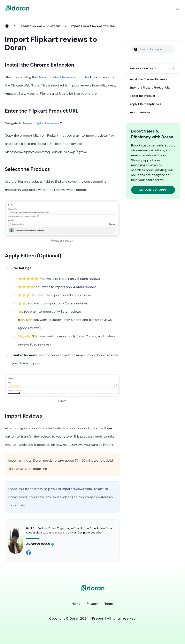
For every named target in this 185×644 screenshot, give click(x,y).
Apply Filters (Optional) (145, 104)
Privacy (92, 604)
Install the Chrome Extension (149, 79)
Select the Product (142, 96)
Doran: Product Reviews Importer (64, 77)
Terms (109, 604)
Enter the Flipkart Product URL (150, 88)
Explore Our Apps (153, 190)
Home (76, 604)
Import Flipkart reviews (41, 123)
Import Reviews (140, 112)
